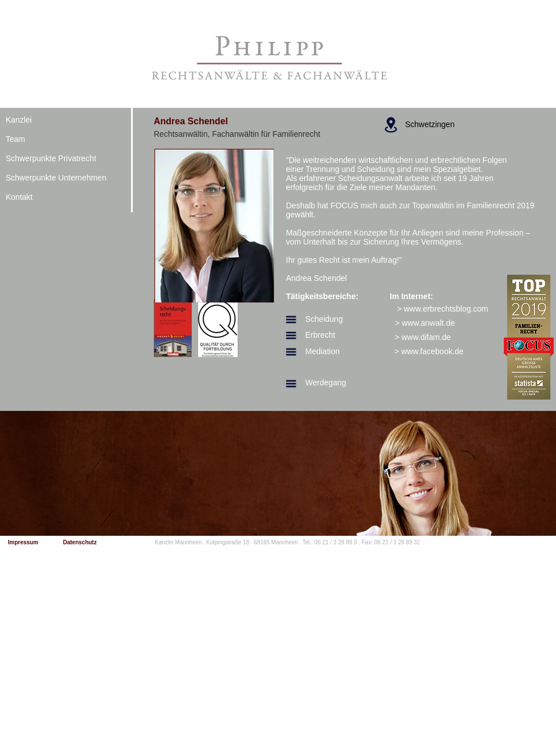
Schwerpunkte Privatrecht (51, 158)
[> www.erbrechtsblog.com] (443, 309)
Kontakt (19, 197)
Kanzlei (19, 120)
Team (15, 139)
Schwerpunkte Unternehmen (56, 178)
